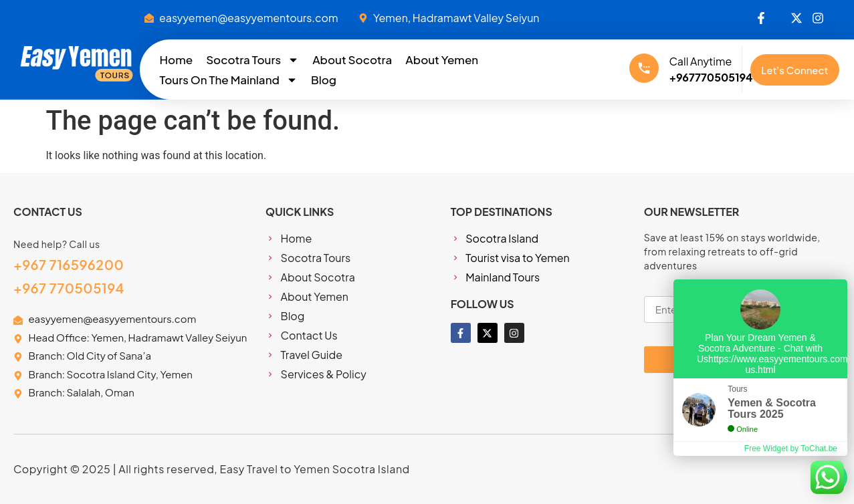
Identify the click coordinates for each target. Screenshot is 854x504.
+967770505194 (711, 77)
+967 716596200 (69, 264)
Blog (324, 80)
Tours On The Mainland (229, 80)
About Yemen (442, 59)
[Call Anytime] (644, 68)
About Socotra (352, 59)
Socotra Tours (252, 59)
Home (177, 59)
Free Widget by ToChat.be (791, 449)
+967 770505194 (69, 288)
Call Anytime (700, 61)
